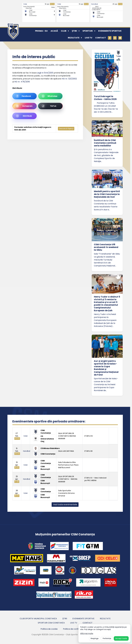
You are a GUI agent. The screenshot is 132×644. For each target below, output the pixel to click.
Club (64, 31)
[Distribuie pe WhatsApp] (50, 96)
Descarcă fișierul (66, 129)
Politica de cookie (49, 629)
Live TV (89, 38)
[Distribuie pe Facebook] (25, 96)
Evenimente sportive (110, 31)
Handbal (95, 4)
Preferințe (107, 638)
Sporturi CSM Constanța (51, 623)
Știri (74, 31)
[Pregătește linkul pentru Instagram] (25, 106)
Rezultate (74, 38)
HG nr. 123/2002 (69, 79)
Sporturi (88, 31)
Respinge (95, 638)
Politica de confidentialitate (76, 629)
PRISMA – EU (41, 31)
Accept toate (121, 638)
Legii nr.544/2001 (45, 73)
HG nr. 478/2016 (22, 82)
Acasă (54, 31)
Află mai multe (87, 634)
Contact (101, 38)
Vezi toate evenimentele (65, 504)
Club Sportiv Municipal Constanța (38, 619)
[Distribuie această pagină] (25, 116)
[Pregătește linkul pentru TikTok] (50, 106)
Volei (25, 4)
